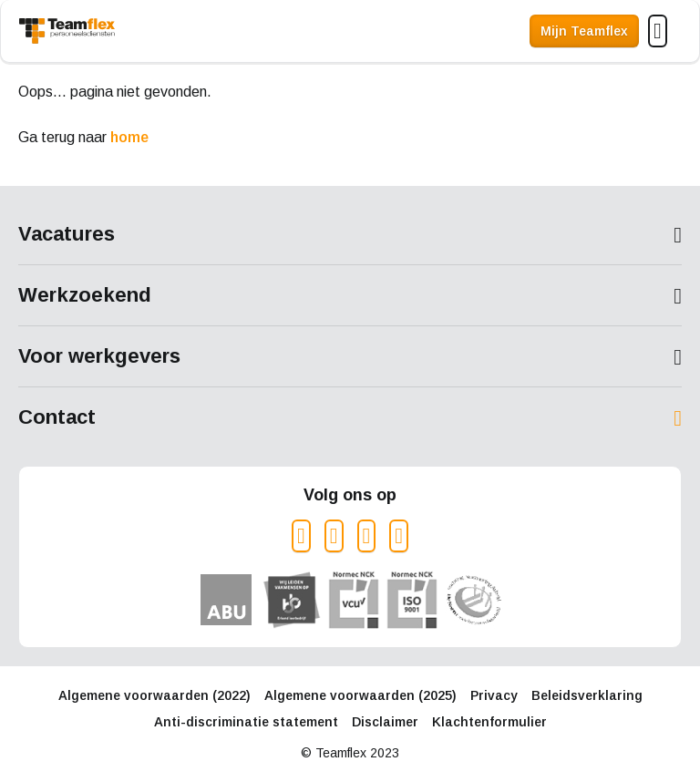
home (129, 137)
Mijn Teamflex (584, 31)
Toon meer (350, 235)
